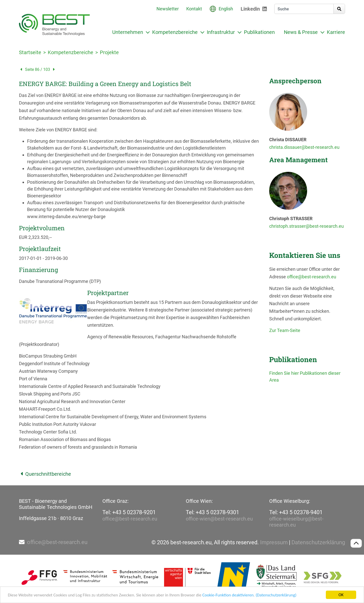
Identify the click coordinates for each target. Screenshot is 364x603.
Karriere (336, 32)
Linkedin (250, 9)
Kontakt (194, 9)
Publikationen (259, 32)
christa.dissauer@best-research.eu (304, 147)
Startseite (30, 52)
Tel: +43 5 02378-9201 (129, 512)
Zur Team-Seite (285, 330)
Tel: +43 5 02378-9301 (212, 512)
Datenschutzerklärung (318, 543)
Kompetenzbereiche (175, 32)
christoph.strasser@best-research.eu (306, 226)
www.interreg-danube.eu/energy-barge (66, 216)
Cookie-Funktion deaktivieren (228, 595)
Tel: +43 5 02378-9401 (296, 512)
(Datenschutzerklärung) (276, 595)
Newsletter (168, 9)
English (226, 9)
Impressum (274, 543)
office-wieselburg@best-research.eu (296, 522)
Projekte (109, 52)
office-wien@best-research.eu (219, 519)
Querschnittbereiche (45, 474)
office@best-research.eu (312, 277)
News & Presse (301, 32)
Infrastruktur (221, 32)
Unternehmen (128, 32)
